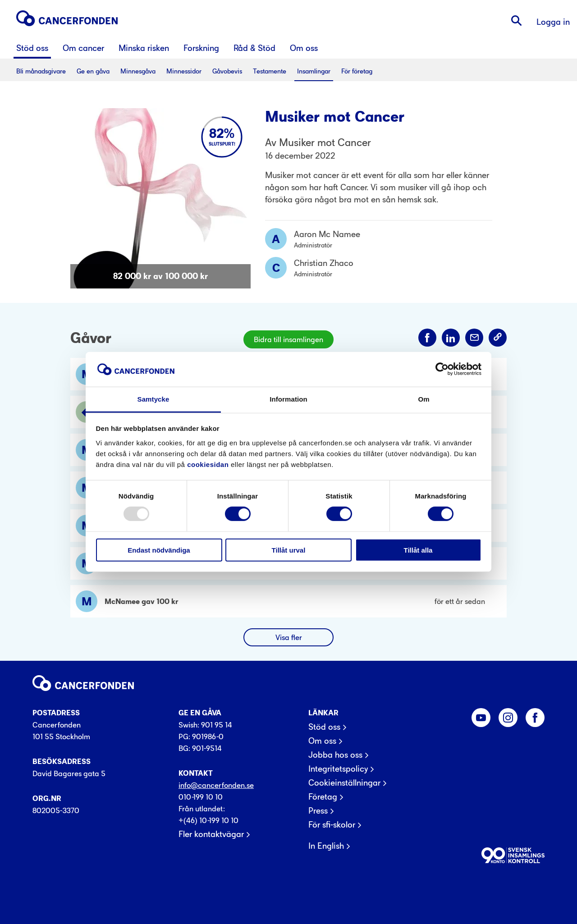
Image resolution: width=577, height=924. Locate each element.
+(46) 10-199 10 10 (208, 820)
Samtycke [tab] (153, 399)
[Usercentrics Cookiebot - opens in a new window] (442, 369)
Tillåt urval (289, 550)
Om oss (322, 741)
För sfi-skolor (332, 825)
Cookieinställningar (344, 783)
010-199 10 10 (201, 797)
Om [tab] (424, 399)
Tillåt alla (418, 550)
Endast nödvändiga (159, 550)
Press (318, 811)
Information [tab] (288, 399)
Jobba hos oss (335, 755)
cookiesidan (208, 464)
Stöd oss (324, 727)
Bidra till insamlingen (288, 339)
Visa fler (289, 637)
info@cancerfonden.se (216, 785)
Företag (323, 797)
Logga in (553, 22)
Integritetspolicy (338, 769)
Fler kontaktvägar (211, 834)
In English (326, 846)
